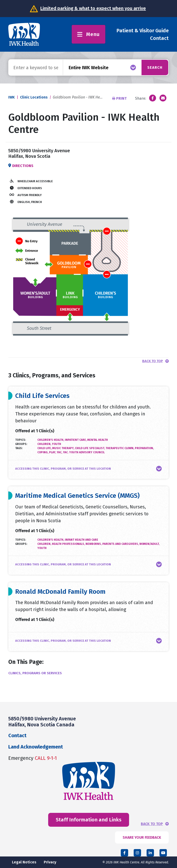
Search (152, 67)
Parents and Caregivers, (121, 544)
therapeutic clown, (120, 448)
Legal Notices (24, 862)
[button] (88, 469)
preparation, (144, 448)
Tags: (19, 448)
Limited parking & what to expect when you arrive (93, 8)
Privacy (50, 862)
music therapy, (64, 448)
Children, (45, 444)
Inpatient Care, (76, 440)
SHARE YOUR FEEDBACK (142, 837)
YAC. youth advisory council (84, 452)
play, (53, 452)
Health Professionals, (69, 544)
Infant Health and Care (81, 540)
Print (120, 98)
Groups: (21, 444)
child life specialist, (90, 448)
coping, (43, 452)
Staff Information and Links (89, 820)
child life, (45, 448)
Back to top (153, 361)
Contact (159, 38)
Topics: (21, 440)
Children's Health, (51, 440)
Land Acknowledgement (36, 747)
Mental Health (98, 440)
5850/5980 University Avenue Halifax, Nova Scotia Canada (42, 722)
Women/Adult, (149, 544)
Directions (23, 166)
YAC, (60, 452)
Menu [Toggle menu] (88, 34)
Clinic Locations (34, 97)
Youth (56, 444)
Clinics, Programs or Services (35, 673)
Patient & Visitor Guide (143, 31)
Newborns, (94, 544)
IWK (12, 97)
